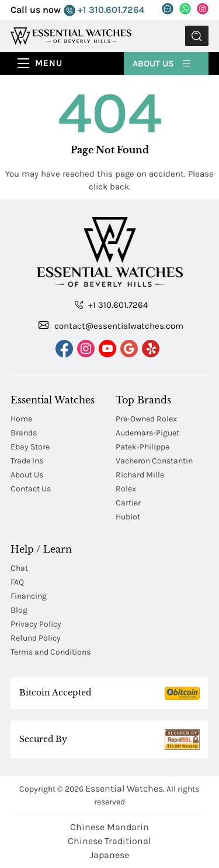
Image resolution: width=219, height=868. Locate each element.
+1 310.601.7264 (104, 10)
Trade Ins (27, 461)
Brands (24, 433)
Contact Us (31, 489)
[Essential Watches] (71, 35)
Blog (19, 610)
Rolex (126, 489)
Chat (19, 568)
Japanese (109, 855)
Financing (29, 596)
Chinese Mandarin (109, 827)
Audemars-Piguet (147, 433)
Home (21, 419)
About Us (162, 63)
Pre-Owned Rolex (146, 419)
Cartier (128, 503)
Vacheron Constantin (154, 461)
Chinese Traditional (109, 841)
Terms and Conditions (51, 652)
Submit (197, 36)
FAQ (17, 582)
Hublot (128, 517)
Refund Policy (36, 638)
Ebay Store (30, 447)
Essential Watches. (125, 788)
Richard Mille (140, 475)
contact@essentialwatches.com (111, 325)
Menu (49, 63)
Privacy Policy (36, 624)
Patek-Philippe (142, 447)
